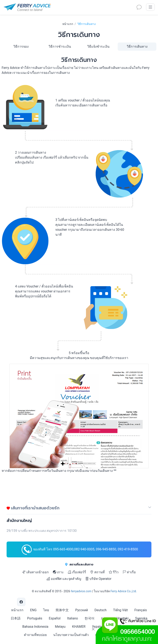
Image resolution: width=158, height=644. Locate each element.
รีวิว (114, 572)
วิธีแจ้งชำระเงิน (98, 47)
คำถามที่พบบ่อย (35, 635)
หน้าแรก (68, 24)
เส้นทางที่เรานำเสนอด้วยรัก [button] (33, 508)
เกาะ (58, 572)
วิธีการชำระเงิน (60, 47)
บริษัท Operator (98, 579)
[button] (150, 509)
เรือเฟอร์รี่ (77, 572)
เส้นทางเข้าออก (35, 572)
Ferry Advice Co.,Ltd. (124, 591)
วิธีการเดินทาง (137, 47)
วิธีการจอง (21, 47)
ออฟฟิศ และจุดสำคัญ (64, 579)
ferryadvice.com (81, 591)
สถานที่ (97, 572)
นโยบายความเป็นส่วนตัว (71, 635)
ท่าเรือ (129, 572)
